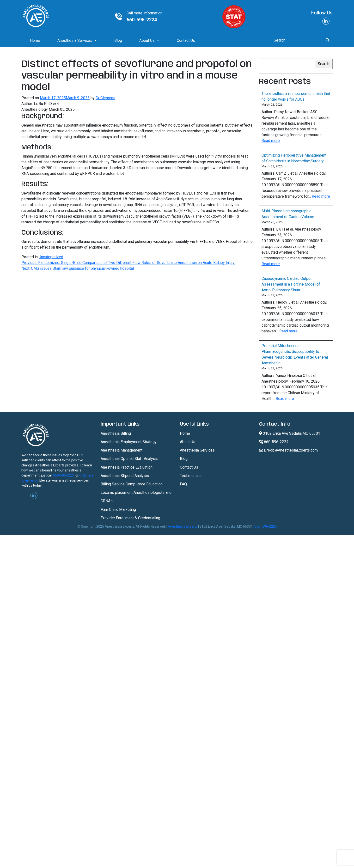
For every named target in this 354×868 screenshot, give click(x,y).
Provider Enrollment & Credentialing (130, 518)
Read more (271, 141)
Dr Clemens (105, 98)
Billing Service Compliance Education (132, 484)
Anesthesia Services (75, 40)
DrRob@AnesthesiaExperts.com (288, 450)
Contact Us (186, 40)
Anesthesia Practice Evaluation (127, 467)
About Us (147, 40)
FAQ (183, 484)
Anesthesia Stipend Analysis (125, 476)
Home (35, 40)
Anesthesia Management (122, 450)
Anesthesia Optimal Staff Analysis (129, 459)
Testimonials (191, 476)
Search (323, 64)
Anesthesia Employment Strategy (129, 442)
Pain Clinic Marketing (118, 510)
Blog (118, 40)
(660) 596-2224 (265, 526)
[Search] (296, 40)
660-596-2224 (142, 20)
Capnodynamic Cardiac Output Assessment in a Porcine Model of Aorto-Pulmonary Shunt (291, 284)
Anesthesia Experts (183, 526)
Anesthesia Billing (116, 433)
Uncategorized (51, 257)
